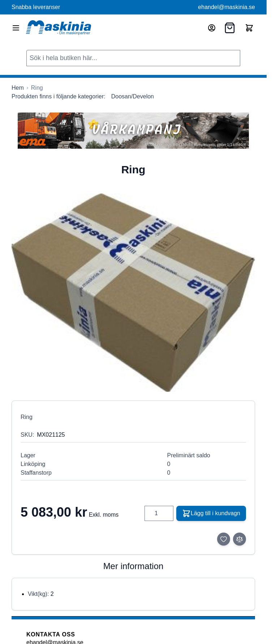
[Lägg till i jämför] (239, 539)
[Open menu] (16, 28)
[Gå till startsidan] (18, 88)
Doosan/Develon (133, 96)
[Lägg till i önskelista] (224, 539)
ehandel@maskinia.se (226, 7)
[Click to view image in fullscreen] (133, 293)
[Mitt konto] (212, 28)
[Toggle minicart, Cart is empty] (249, 28)
